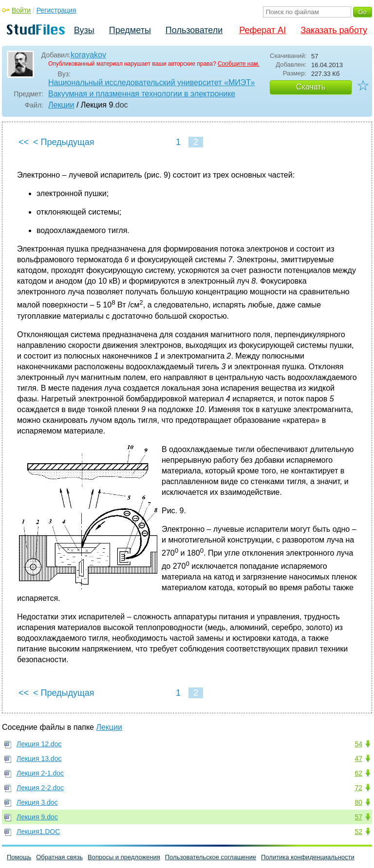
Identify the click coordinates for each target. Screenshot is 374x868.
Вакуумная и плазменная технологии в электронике (142, 94)
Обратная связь (59, 857)
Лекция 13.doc (39, 759)
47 (358, 759)
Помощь (19, 857)
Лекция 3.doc (37, 802)
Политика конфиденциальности (308, 857)
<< (24, 142)
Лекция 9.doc (37, 817)
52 (358, 832)
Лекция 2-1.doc (40, 773)
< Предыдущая (64, 142)
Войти (21, 10)
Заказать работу (334, 30)
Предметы (130, 30)
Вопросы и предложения (124, 857)
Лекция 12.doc (39, 744)
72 (358, 788)
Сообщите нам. (239, 64)
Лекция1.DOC (38, 832)
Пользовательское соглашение (211, 857)
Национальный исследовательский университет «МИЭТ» (151, 82)
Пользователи (194, 30)
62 (358, 773)
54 (358, 744)
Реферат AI (262, 30)
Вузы (84, 30)
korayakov (88, 55)
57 (358, 817)
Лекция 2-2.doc (40, 788)
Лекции (61, 105)
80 (358, 802)
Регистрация (56, 10)
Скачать (311, 87)
